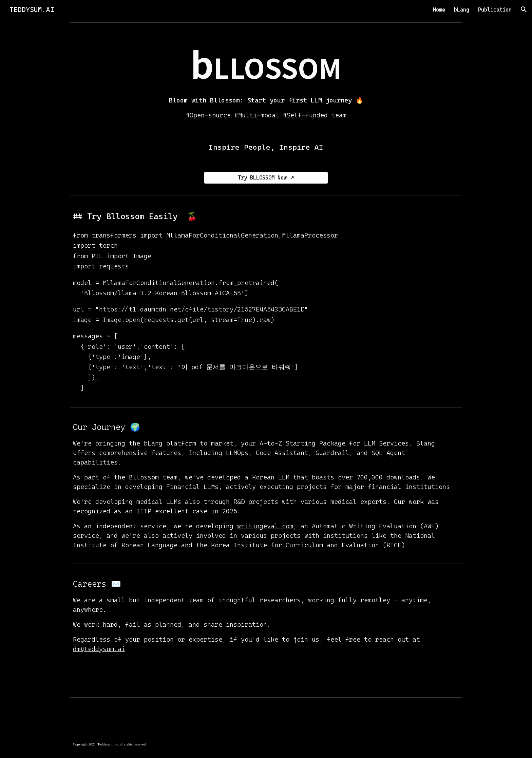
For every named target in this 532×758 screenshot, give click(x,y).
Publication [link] (495, 10)
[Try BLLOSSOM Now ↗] (266, 178)
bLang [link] (462, 10)
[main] (266, 78)
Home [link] (439, 10)
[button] (524, 10)
